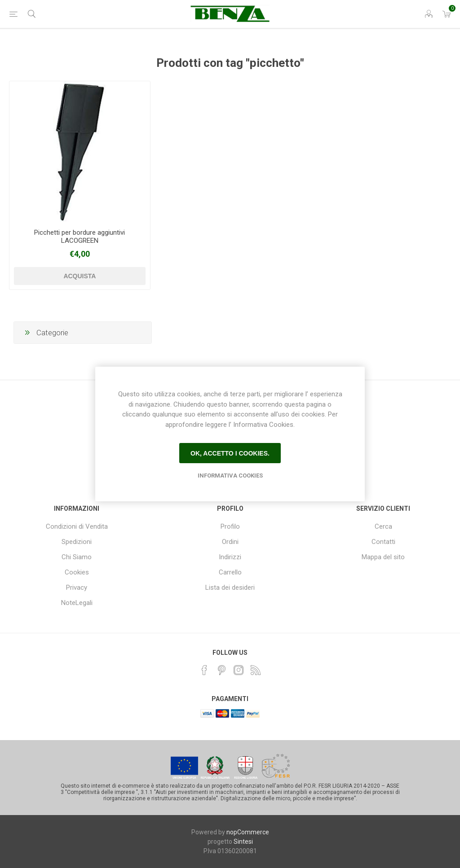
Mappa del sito (383, 557)
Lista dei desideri (230, 587)
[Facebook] (204, 670)
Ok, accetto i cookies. (230, 453)
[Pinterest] (221, 670)
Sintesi (243, 842)
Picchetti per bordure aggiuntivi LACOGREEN (80, 237)
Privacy (77, 587)
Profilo (230, 526)
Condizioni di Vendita (77, 526)
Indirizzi (230, 557)
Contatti (383, 542)
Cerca (383, 526)
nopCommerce (248, 832)
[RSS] (256, 670)
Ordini (230, 542)
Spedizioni (77, 542)
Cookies (77, 572)
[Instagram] (239, 670)
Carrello (230, 572)
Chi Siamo (77, 557)
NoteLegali (77, 603)
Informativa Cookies (230, 476)
